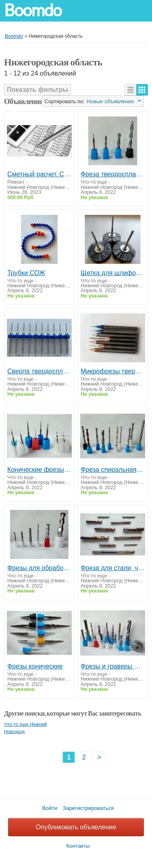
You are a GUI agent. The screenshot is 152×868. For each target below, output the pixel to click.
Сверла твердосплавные (39, 371)
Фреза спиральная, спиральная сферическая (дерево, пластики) (113, 470)
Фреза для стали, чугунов (113, 568)
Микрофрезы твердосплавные (113, 371)
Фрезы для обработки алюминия (39, 568)
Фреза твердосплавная (113, 174)
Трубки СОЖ (26, 273)
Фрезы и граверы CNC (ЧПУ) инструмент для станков (113, 666)
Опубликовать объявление (76, 827)
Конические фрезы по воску (39, 470)
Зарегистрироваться (88, 808)
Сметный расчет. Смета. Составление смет (39, 174)
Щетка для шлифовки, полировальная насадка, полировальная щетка (113, 273)
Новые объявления (110, 101)
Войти (50, 808)
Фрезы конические (35, 666)
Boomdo (33, 10)
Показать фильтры (37, 90)
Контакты (78, 846)
